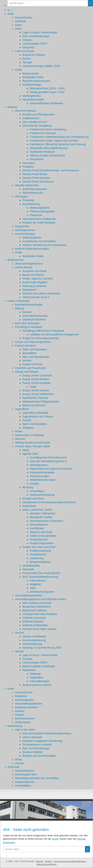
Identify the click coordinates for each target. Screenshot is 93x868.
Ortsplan (27, 40)
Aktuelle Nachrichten (27, 185)
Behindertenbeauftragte (29, 305)
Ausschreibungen (25, 234)
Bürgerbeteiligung (40, 562)
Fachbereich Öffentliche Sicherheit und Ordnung (58, 144)
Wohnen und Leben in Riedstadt (41, 293)
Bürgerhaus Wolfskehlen (37, 607)
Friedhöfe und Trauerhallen (31, 368)
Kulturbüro (21, 696)
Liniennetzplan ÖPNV (35, 44)
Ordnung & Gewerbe (34, 286)
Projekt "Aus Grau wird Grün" (39, 547)
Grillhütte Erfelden (33, 622)
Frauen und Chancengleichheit (33, 342)
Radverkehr (29, 506)
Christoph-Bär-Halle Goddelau (40, 614)
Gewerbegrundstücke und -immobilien (37, 778)
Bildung (19, 308)
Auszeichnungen (40, 476)
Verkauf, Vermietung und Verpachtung (44, 245)
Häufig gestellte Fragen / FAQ (47, 92)
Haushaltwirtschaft (33, 100)
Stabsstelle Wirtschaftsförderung (49, 148)
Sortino (27, 59)
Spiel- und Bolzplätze (35, 349)
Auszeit (27, 420)
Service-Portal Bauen (35, 174)
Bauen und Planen (33, 275)
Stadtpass (28, 428)
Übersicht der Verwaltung (37, 126)
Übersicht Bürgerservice (29, 264)
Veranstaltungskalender (29, 595)
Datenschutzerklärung (46, 864)
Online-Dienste (24, 267)
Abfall (26, 450)
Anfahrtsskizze (31, 118)
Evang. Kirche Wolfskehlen (38, 394)
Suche (55, 839)
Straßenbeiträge (32, 85)
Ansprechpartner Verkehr (37, 685)
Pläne (18, 29)
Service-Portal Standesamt (38, 182)
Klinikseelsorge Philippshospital (41, 402)
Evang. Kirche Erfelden (36, 379)
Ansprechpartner (25, 782)
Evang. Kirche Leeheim (36, 390)
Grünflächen (37, 528)
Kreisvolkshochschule (35, 316)
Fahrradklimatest (40, 681)
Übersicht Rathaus (26, 111)
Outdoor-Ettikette (32, 752)
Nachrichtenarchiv (33, 193)
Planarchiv (36, 215)
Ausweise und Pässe (35, 271)
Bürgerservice (15, 260)
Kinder (19, 431)
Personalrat (37, 159)
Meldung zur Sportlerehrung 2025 (42, 648)
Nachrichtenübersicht (35, 189)
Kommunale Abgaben (35, 282)
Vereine (27, 361)
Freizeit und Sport (25, 346)
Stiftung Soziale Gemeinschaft (47, 155)
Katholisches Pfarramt (35, 398)
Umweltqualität (31, 566)
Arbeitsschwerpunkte (42, 592)
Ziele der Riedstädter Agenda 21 (49, 461)
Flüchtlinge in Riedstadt (29, 327)
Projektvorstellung (40, 551)
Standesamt (29, 290)
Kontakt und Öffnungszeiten (39, 114)
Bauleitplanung (31, 204)
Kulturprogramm (24, 700)
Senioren (20, 439)
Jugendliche (22, 409)
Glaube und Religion (27, 372)
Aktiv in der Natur (25, 730)
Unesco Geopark (32, 737)
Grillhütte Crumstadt (34, 618)
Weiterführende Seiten (43, 480)
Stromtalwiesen (39, 525)
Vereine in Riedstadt (34, 636)
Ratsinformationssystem (36, 81)
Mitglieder (36, 584)
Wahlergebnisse (32, 96)
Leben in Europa (25, 51)
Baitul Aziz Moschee (34, 405)
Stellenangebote (32, 238)
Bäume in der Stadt (41, 532)
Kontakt (34, 484)
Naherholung (15, 726)
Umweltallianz (23, 786)
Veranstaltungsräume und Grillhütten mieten (40, 599)
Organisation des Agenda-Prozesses (51, 469)
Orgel (33, 387)
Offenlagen (21, 196)
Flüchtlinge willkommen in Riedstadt (43, 331)
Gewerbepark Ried (26, 774)
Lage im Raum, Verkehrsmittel (40, 32)
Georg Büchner (24, 18)
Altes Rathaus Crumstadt (37, 603)
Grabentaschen (39, 540)
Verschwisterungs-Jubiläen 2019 (41, 66)
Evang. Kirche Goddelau (37, 383)
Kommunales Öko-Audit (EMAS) (41, 573)
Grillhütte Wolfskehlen (35, 625)
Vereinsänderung (32, 644)
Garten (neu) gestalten (43, 536)
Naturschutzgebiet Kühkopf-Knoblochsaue (47, 733)
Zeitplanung (37, 558)
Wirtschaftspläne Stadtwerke (46, 103)
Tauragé (27, 62)
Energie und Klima (33, 499)
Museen (20, 711)
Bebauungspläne (40, 208)
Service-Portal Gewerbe (36, 178)
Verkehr (19, 651)
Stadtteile (20, 21)
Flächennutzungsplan (42, 211)
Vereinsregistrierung (34, 640)
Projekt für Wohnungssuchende (41, 338)
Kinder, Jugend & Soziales (38, 279)
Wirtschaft (13, 767)
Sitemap (40, 861)
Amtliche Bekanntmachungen (32, 249)
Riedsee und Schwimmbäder (39, 756)
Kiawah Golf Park (32, 364)
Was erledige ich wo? (35, 122)
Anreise (19, 763)
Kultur (11, 689)
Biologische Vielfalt (41, 517)
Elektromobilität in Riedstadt (39, 666)
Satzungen (29, 163)
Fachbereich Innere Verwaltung (48, 129)
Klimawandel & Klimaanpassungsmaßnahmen (49, 502)
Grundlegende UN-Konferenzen (48, 457)
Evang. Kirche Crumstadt (37, 375)
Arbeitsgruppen (39, 465)
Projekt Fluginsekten (42, 543)
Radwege (35, 674)
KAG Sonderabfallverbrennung (40, 577)
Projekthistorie (38, 554)
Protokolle (28, 200)
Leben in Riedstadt (18, 301)
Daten (18, 25)
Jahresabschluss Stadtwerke (39, 219)
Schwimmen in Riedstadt (29, 435)
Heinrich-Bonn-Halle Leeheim (39, 629)
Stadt (11, 14)
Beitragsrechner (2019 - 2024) (47, 88)
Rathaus (12, 107)
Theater (19, 715)
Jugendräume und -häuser (38, 416)
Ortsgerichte (22, 226)
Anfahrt (48, 861)
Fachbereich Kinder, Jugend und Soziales (54, 141)
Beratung (28, 487)
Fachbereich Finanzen (43, 133)
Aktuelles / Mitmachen (43, 513)
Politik (18, 70)
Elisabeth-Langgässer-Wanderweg (42, 741)
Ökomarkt (28, 569)
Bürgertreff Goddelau (35, 610)
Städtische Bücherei (34, 320)
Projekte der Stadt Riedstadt (39, 223)
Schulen (27, 312)
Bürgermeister (31, 73)
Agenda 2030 (30, 454)
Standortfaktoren (25, 771)
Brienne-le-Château (34, 55)
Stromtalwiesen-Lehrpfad (37, 745)
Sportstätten (30, 353)
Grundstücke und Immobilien (39, 241)
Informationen (38, 581)
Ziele (33, 588)
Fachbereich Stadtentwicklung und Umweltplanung (59, 137)
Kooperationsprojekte (42, 472)
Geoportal (28, 47)
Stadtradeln (37, 677)
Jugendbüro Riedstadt (35, 413)
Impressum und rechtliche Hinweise (70, 861)
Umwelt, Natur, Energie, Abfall (32, 446)
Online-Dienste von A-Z (36, 297)
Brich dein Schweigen (28, 323)
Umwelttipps (37, 491)
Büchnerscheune (25, 718)
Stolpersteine (23, 722)
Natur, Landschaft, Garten (37, 510)
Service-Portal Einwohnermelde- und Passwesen (51, 170)
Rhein (18, 759)
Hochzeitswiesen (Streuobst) (46, 521)
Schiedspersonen (25, 230)
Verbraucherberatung (42, 495)
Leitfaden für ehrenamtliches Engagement (54, 334)
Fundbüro (28, 167)
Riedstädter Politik (33, 77)
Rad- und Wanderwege (36, 36)
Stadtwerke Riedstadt (42, 152)
